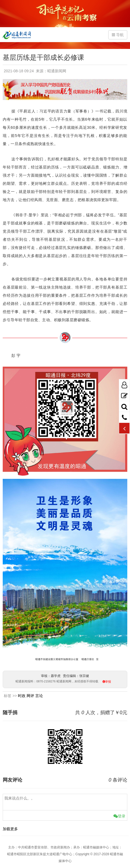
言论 (39, 696)
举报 (108, 682)
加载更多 (10, 829)
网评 (30, 696)
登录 (119, 816)
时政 (22, 696)
